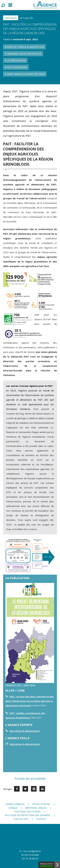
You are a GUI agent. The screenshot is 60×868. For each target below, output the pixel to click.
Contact (41, 819)
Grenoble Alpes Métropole (24, 54)
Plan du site (21, 819)
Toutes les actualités (30, 779)
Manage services (46, 865)
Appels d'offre (41, 804)
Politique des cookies (28, 812)
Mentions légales (36, 808)
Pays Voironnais (17, 67)
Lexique (13, 808)
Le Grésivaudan (16, 60)
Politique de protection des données (28, 815)
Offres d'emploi (15, 804)
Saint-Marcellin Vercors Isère (26, 74)
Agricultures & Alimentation (25, 47)
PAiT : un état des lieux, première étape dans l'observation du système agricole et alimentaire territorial (30, 701)
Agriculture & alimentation (25, 731)
